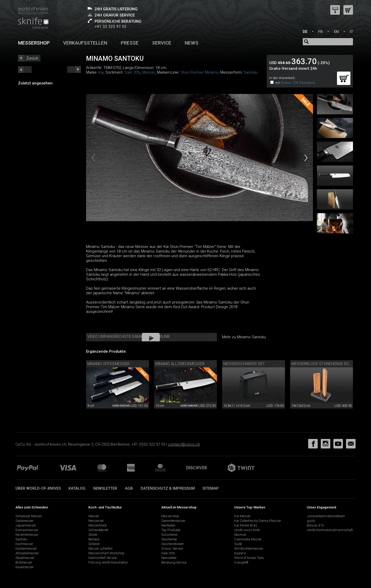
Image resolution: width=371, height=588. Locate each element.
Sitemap (211, 488)
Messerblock (98, 525)
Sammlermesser (173, 521)
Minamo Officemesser (108, 364)
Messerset (96, 521)
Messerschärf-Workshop (106, 553)
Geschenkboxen (172, 544)
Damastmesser (27, 530)
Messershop (34, 43)
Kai (101, 72)
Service (162, 43)
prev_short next (74, 70)
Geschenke (169, 539)
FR (321, 32)
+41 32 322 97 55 (111, 27)
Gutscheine (169, 535)
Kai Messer (242, 516)
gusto (311, 521)
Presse (130, 43)
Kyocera (240, 553)
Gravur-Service (172, 548)
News (192, 43)
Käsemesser (25, 567)
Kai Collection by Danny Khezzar (258, 521)
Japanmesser (26, 525)
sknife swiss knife (247, 530)
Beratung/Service (174, 562)
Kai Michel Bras (246, 525)
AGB (129, 488)
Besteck (94, 539)
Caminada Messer (248, 539)
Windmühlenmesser (249, 548)
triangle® (241, 562)
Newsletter (105, 488)
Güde (238, 544)
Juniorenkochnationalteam (326, 516)
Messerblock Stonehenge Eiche (323, 364)
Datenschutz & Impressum (168, 488)
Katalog (77, 488)
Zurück (32, 58)
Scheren (94, 544)
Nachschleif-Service (103, 558)
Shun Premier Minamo (199, 72)
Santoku (251, 72)
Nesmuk (240, 535)
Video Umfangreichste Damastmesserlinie (129, 336)
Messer (149, 72)
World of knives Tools (249, 558)
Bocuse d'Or (316, 525)
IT (351, 32)
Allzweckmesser (27, 553)
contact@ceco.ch (184, 444)
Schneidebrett (98, 530)
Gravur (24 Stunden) (298, 83)
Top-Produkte (171, 530)
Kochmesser (24, 544)
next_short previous (25, 70)
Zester (93, 535)
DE (305, 32)
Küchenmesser (26, 548)
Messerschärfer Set (244, 364)
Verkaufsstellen (85, 43)
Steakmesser (25, 558)
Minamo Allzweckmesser (180, 364)
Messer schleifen (100, 548)
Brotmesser (24, 562)
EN (336, 32)
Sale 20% (132, 72)
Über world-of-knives (38, 488)
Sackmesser (24, 521)
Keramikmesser (27, 535)
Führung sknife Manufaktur (108, 562)
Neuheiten (168, 525)
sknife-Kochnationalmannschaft (330, 530)
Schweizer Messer (29, 516)
